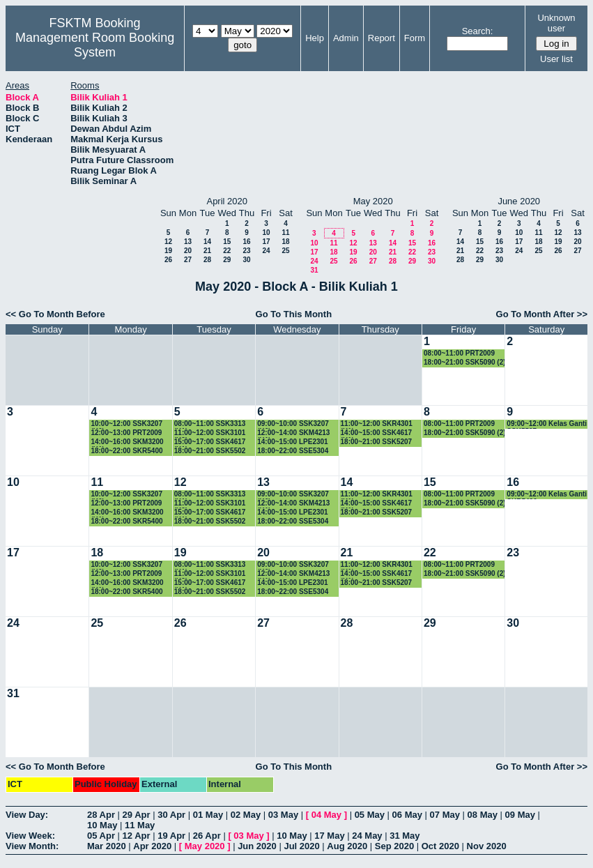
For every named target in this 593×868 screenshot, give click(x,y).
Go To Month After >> (542, 314)
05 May (370, 815)
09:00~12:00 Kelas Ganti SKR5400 (547, 495)
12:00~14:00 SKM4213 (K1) (293, 433)
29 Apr (137, 815)
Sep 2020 (394, 846)
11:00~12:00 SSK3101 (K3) (210, 433)
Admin (346, 38)
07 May (445, 815)
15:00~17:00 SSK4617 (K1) (210, 442)
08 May (483, 815)
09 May (520, 815)
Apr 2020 (152, 846)
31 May (405, 836)
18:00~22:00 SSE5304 (293, 451)
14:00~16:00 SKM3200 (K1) (127, 442)
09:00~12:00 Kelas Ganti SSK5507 (547, 424)
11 (285, 233)
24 (266, 251)
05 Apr (101, 836)
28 (207, 260)
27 (188, 260)
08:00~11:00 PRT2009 (459, 353)
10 (266, 233)
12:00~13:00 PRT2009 (126, 433)
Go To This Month (294, 314)
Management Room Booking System (95, 45)
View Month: (32, 846)
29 (227, 260)
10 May (102, 825)
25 (285, 251)
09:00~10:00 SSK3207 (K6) (293, 424)
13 (188, 242)
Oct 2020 (440, 846)
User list (556, 59)
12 (168, 242)
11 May (140, 825)
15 (227, 242)
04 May (326, 815)
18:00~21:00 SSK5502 (210, 451)
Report (382, 38)
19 (168, 251)
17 (266, 242)
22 (227, 251)
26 (168, 260)
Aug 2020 (347, 846)
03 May (283, 815)
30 (246, 260)
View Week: (30, 836)
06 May (407, 815)
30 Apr (171, 815)
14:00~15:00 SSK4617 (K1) (377, 433)
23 (246, 251)
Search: (478, 31)
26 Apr (207, 836)
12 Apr (137, 836)
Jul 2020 (301, 846)
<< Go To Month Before (55, 314)
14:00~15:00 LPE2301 (292, 442)
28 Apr (101, 815)
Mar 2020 (107, 846)
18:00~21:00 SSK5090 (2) (465, 362)
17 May (329, 836)
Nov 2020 (487, 846)
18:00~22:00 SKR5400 (126, 451)
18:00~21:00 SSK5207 (377, 442)
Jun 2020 (257, 846)
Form (415, 38)
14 (207, 242)
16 (246, 242)
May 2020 (205, 846)
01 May (208, 815)
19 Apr (171, 836)
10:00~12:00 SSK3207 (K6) (126, 424)
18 (285, 242)
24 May (367, 836)
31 (314, 270)
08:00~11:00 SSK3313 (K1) (210, 424)
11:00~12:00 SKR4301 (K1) (377, 424)
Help (315, 38)
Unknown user (556, 23)
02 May (246, 815)
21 (207, 251)
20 (188, 251)
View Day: (27, 815)
